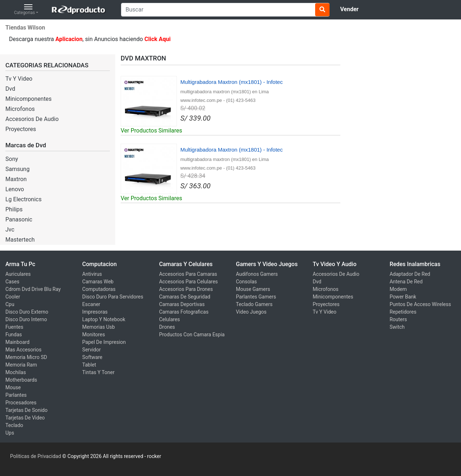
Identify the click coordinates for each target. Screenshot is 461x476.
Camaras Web (98, 282)
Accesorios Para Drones (186, 289)
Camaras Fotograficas (184, 312)
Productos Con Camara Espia (192, 334)
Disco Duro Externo (27, 312)
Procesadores (21, 403)
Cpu (10, 304)
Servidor (91, 350)
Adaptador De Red (410, 274)
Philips (14, 209)
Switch (397, 327)
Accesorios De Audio (32, 119)
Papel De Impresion (104, 342)
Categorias (24, 10)
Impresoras (95, 312)
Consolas (246, 282)
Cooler (13, 297)
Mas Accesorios (23, 350)
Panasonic (19, 219)
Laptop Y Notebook (104, 319)
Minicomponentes (28, 99)
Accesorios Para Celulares (189, 282)
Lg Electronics (23, 199)
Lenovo (15, 189)
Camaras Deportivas (182, 304)
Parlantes (16, 395)
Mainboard (17, 342)
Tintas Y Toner (98, 372)
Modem (398, 289)
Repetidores (403, 312)
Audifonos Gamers (257, 274)
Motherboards (21, 380)
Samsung (17, 169)
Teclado (14, 425)
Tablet (89, 365)
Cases (12, 282)
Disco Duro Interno (26, 319)
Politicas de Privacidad (35, 456)
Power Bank (403, 297)
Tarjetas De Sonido (26, 410)
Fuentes (14, 327)
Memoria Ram (21, 365)
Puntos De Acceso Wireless (420, 304)
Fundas (14, 334)
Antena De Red (406, 282)
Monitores (93, 334)
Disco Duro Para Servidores (113, 297)
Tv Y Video (19, 79)
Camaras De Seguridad (185, 297)
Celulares (170, 319)
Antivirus (92, 274)
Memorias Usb (99, 327)
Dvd (10, 89)
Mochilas (16, 372)
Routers (398, 319)
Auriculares (18, 274)
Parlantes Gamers (256, 297)
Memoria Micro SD (26, 357)
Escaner (91, 304)
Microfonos (20, 109)
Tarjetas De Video (25, 418)
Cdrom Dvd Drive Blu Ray (33, 289)
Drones (167, 327)
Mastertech (20, 240)
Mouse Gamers (253, 289)
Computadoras (99, 289)
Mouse (13, 387)
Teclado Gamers (254, 304)
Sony (12, 159)
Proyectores (21, 129)
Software (92, 357)
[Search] (225, 10)
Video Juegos (251, 312)
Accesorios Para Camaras (188, 274)
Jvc (10, 230)
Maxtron (16, 179)
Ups (10, 433)
